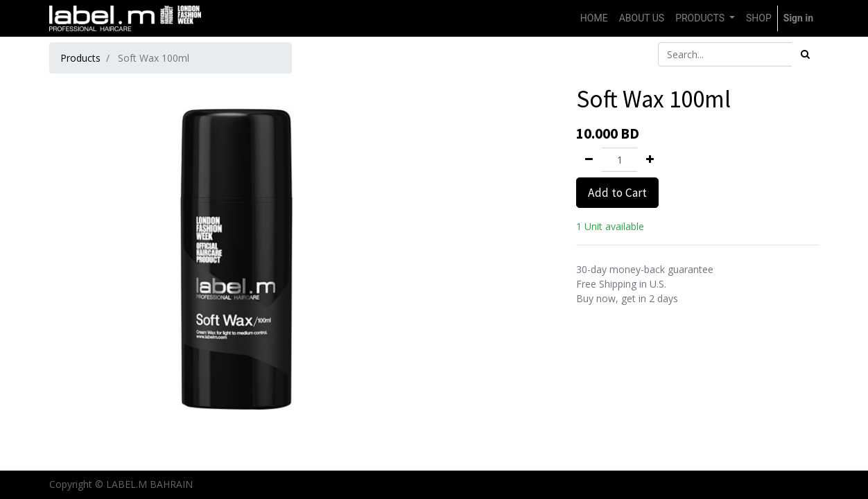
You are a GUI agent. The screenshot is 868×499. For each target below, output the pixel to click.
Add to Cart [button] (617, 193)
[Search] (805, 54)
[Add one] (650, 160)
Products (80, 58)
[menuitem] (594, 18)
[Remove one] (589, 160)
